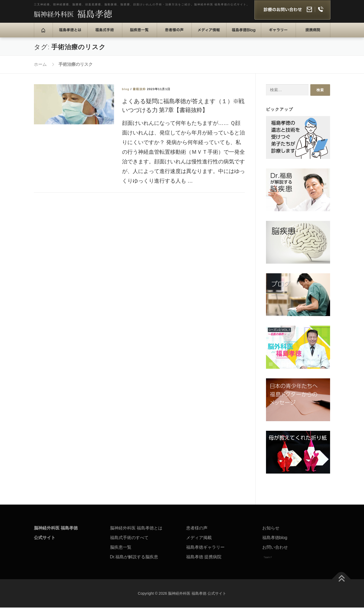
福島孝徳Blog (245, 33)
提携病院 (308, 33)
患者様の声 (172, 33)
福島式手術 (102, 33)
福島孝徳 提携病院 (204, 560)
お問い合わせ (275, 551)
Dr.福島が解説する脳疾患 (134, 560)
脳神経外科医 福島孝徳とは (136, 531)
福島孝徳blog (275, 541)
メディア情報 (208, 33)
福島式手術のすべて (129, 541)
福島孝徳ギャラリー (205, 551)
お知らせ (271, 531)
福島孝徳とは (69, 33)
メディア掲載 (199, 541)
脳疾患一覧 (137, 33)
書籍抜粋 (139, 93)
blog (126, 93)
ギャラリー (276, 33)
